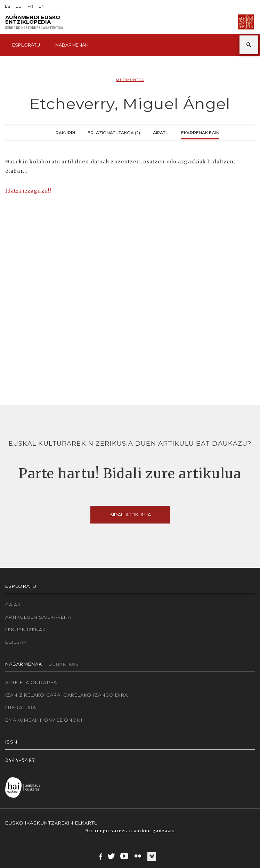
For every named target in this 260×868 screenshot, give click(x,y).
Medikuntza (130, 80)
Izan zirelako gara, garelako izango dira (67, 695)
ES (8, 6)
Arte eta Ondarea (31, 682)
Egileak (16, 642)
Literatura (21, 707)
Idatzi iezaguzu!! (28, 191)
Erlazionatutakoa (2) (114, 132)
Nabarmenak (72, 45)
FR (30, 6)
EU (19, 6)
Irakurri (65, 132)
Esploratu (26, 45)
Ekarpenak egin (200, 132)
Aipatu (161, 132)
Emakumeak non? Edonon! (44, 720)
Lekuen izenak (26, 630)
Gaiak (13, 605)
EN (42, 6)
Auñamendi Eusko (34, 22)
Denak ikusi (64, 664)
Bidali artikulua (130, 514)
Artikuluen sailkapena (38, 617)
